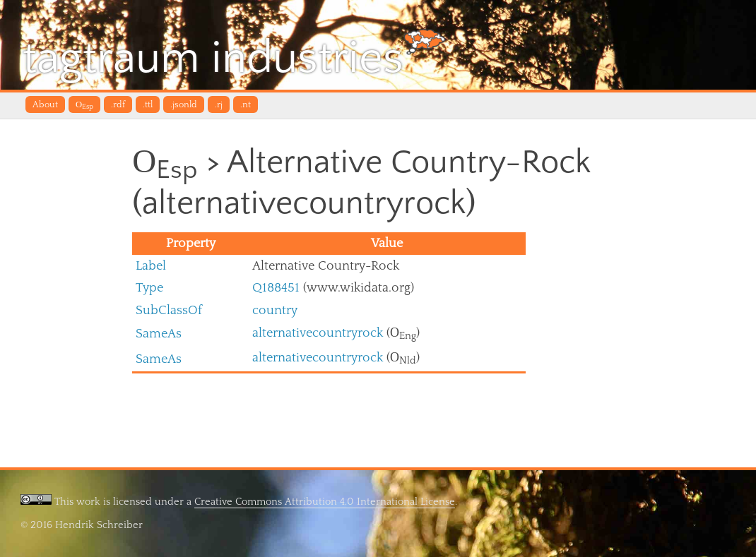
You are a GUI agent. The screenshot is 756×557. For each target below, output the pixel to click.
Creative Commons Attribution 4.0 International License (325, 502)
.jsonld (184, 104)
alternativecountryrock (318, 333)
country (275, 310)
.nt (246, 104)
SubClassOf (169, 310)
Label (151, 266)
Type (149, 288)
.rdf (118, 104)
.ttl (148, 104)
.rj (219, 104)
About (45, 104)
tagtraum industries (234, 56)
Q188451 (276, 288)
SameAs (159, 334)
